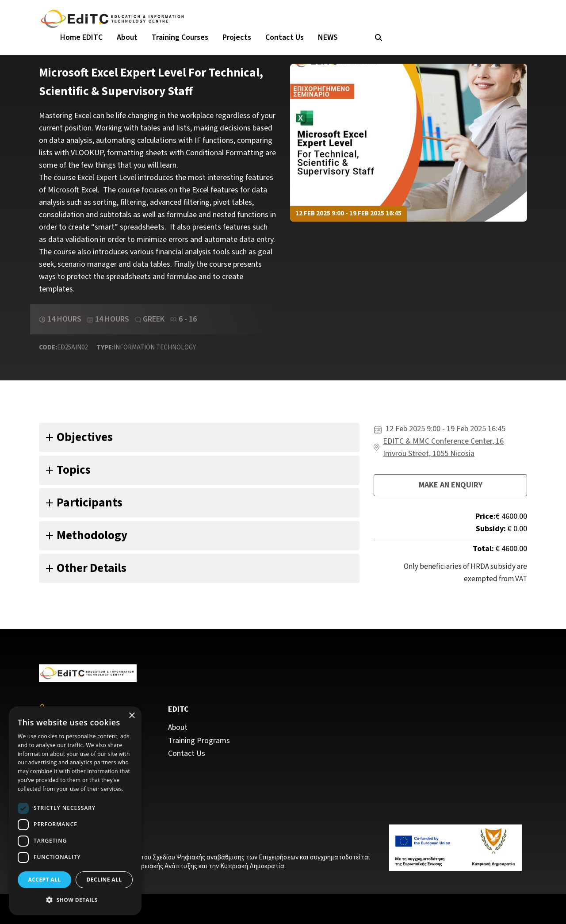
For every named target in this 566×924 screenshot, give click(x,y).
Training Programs (199, 741)
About (127, 37)
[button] (75, 900)
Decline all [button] (104, 880)
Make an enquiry (451, 485)
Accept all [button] (45, 880)
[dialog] (75, 811)
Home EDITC (81, 37)
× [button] (132, 716)
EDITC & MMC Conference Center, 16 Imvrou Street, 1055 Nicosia (443, 447)
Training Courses (180, 37)
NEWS (328, 37)
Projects (237, 37)
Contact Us (285, 37)
